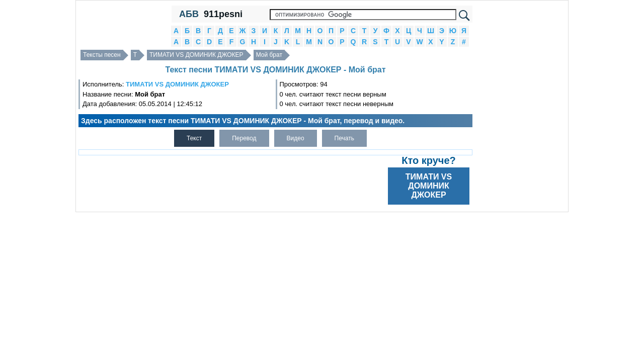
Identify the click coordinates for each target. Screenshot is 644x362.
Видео (296, 138)
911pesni (223, 14)
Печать (344, 138)
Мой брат (269, 55)
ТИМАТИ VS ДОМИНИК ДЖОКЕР (196, 55)
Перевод (244, 138)
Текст (194, 138)
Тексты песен (102, 55)
